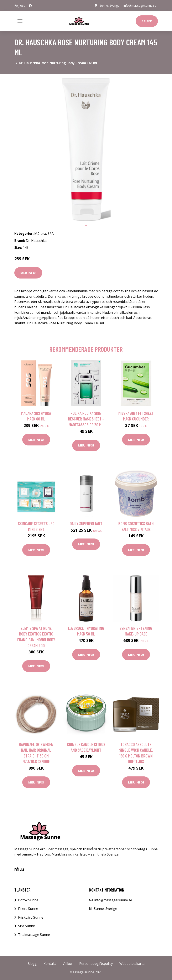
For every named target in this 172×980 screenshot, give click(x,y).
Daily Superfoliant (86, 523)
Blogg (32, 964)
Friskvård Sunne (31, 917)
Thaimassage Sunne (34, 935)
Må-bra (40, 234)
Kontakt (50, 964)
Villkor (68, 964)
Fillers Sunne (28, 909)
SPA (51, 234)
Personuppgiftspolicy (96, 964)
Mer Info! (28, 273)
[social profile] (30, 6)
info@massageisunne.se (140, 6)
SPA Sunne (27, 926)
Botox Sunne (28, 900)
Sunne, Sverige (110, 6)
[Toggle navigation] (20, 21)
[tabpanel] (86, 149)
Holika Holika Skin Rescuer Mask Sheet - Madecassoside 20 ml (86, 419)
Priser (147, 21)
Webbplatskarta (132, 964)
